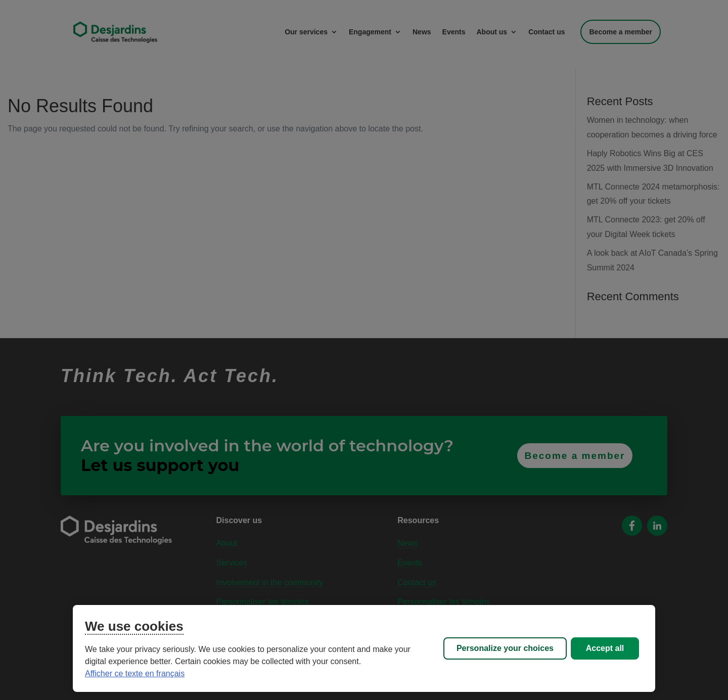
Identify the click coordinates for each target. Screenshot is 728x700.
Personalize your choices (505, 648)
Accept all (605, 648)
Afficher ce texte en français (135, 673)
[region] (364, 648)
